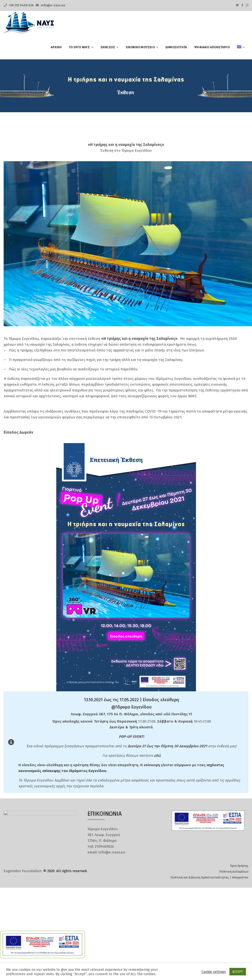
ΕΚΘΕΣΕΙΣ (108, 47)
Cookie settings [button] (214, 972)
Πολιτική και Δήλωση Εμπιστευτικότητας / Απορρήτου (209, 876)
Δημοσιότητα (176, 47)
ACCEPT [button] (238, 972)
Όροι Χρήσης (239, 864)
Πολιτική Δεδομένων (234, 870)
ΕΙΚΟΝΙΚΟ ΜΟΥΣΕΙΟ (140, 47)
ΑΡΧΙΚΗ (56, 47)
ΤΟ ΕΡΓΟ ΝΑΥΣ (79, 47)
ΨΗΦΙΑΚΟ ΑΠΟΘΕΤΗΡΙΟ (212, 47)
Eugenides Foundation (23, 869)
